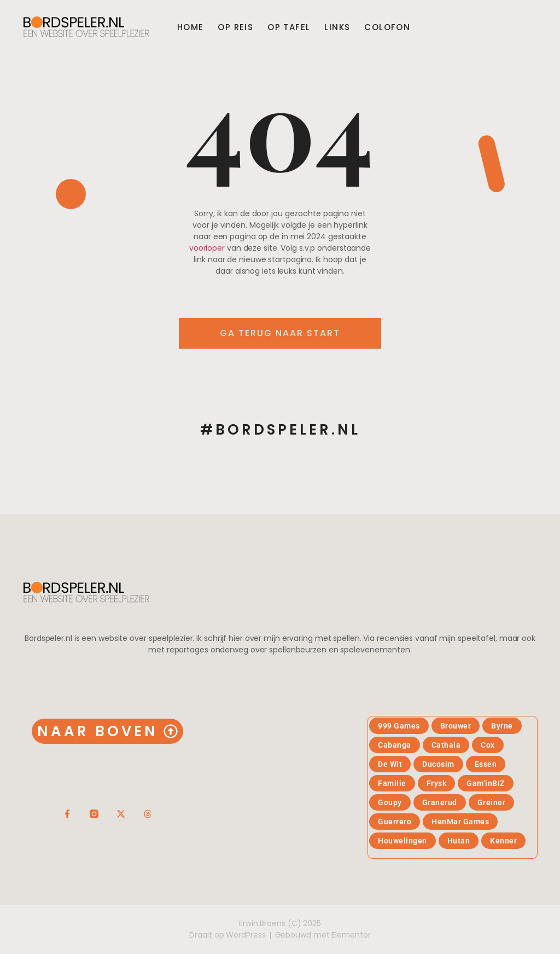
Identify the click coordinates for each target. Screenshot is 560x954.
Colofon (387, 27)
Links (337, 27)
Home (191, 27)
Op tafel (289, 27)
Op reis (235, 27)
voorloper (207, 248)
